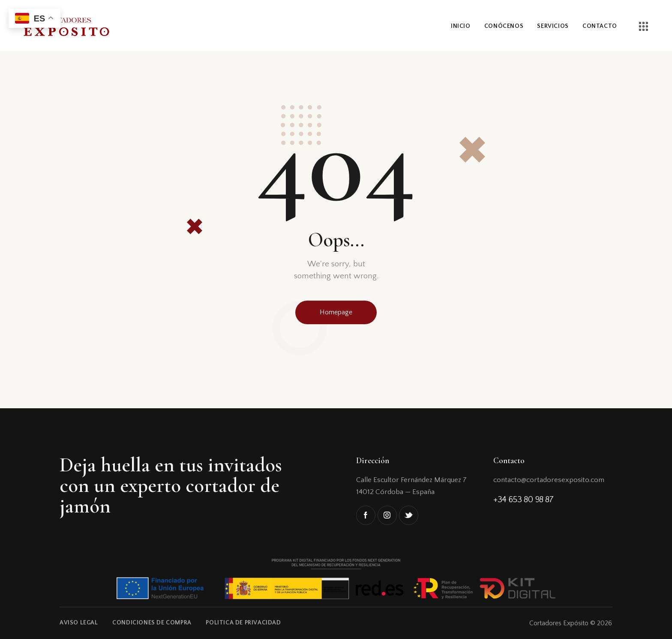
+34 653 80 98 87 (523, 500)
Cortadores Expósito (559, 623)
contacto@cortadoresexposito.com (549, 480)
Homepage (336, 312)
